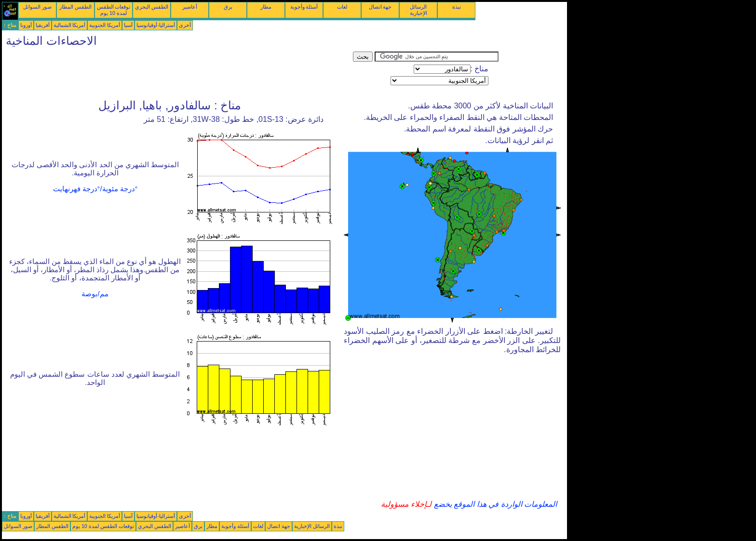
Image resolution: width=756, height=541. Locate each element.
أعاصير (190, 7)
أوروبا (26, 25)
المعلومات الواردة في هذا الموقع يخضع (494, 504)
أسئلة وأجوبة (304, 7)
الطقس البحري (152, 7)
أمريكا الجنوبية (105, 25)
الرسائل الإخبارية (418, 10)
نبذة (457, 7)
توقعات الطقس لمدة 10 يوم (114, 10)
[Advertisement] (177, 73)
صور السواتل (37, 7)
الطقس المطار (75, 7)
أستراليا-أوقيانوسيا (156, 25)
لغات (342, 7)
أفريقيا (43, 25)
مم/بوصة (95, 294)
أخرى (185, 25)
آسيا (128, 25)
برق (228, 7)
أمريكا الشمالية (70, 25)
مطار (266, 7)
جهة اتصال (380, 7)
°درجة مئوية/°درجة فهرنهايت (95, 189)
